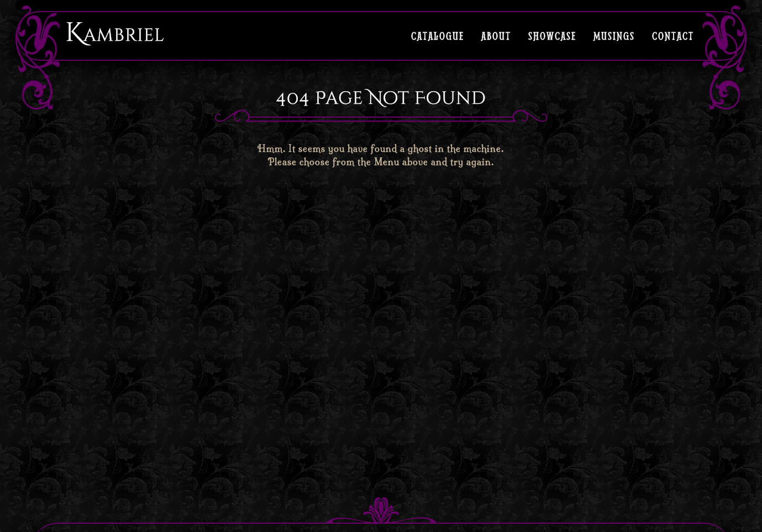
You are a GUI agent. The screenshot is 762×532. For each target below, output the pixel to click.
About (496, 35)
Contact (673, 35)
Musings (614, 35)
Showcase (552, 35)
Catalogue (438, 35)
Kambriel (115, 33)
